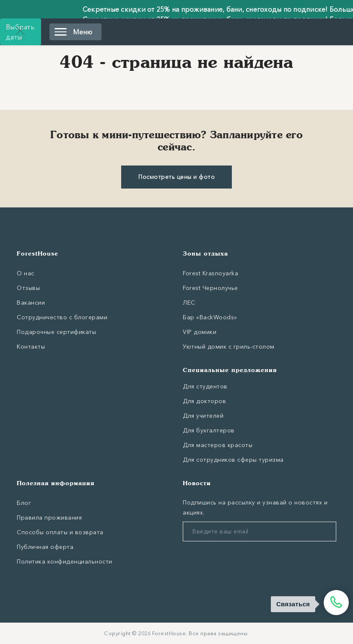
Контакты (31, 347)
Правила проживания (49, 517)
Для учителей (203, 416)
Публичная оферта (45, 547)
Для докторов (204, 401)
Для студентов (205, 386)
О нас (26, 273)
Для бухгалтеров (209, 430)
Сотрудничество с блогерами (62, 317)
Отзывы (28, 288)
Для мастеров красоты (218, 445)
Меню (73, 32)
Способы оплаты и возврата (60, 532)
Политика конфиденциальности (65, 561)
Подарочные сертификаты (56, 332)
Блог (24, 503)
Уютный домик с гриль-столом (229, 347)
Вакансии (31, 303)
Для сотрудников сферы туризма (233, 460)
